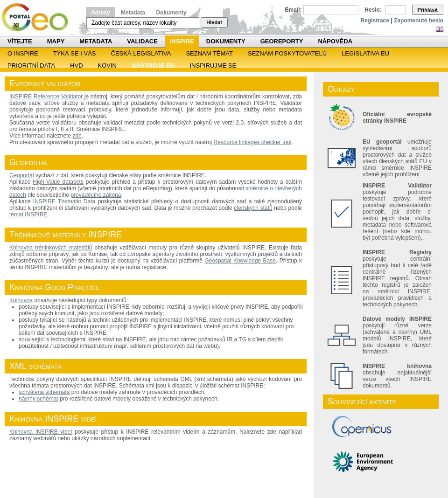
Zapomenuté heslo (419, 21)
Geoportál (22, 175)
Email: (294, 10)
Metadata (133, 13)
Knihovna (21, 300)
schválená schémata (44, 392)
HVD (76, 66)
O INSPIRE (23, 53)
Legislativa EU (365, 53)
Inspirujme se (213, 66)
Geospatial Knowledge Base (240, 261)
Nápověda (335, 41)
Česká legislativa (141, 53)
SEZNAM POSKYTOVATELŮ (287, 53)
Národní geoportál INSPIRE (38, 17)
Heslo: (373, 10)
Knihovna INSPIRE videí (41, 432)
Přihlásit (428, 10)
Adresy (101, 13)
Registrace (375, 21)
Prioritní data (31, 66)
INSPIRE (182, 41)
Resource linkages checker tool (253, 142)
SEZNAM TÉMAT (209, 53)
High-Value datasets (58, 182)
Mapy (56, 41)
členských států (253, 208)
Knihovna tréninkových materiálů (51, 248)
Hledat (214, 22)
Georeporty (282, 41)
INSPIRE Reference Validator (46, 97)
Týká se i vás (75, 53)
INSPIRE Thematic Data (64, 201)
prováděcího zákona (96, 195)
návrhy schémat (38, 399)
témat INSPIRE (28, 214)
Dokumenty (171, 13)
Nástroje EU (153, 66)
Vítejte (20, 41)
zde (77, 136)
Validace (142, 41)
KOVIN (107, 66)
